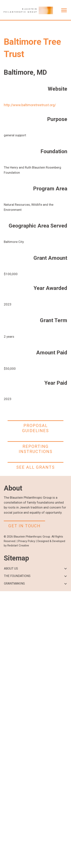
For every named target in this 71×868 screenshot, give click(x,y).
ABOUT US (11, 569)
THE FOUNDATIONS (17, 576)
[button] (65, 569)
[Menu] (64, 10)
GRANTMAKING (14, 584)
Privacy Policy (27, 541)
